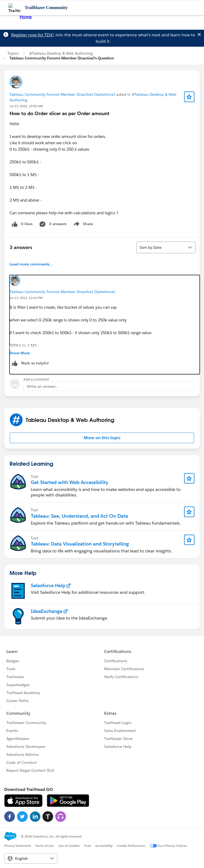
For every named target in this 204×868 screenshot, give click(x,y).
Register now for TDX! (33, 35)
